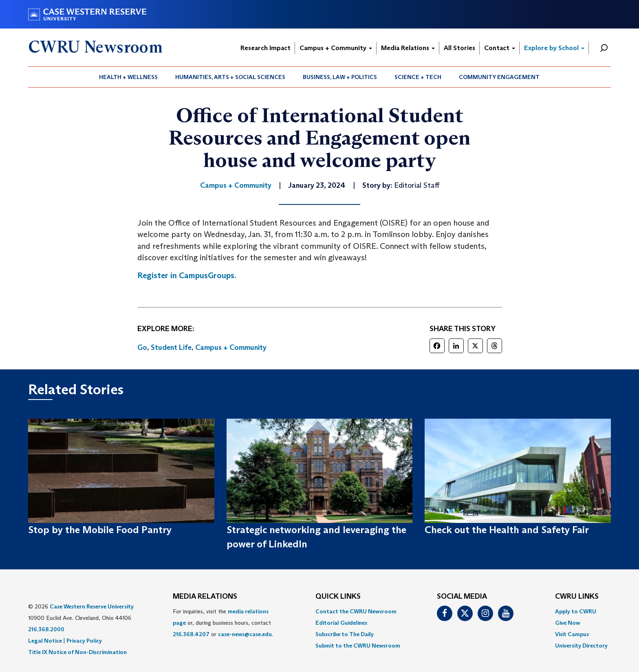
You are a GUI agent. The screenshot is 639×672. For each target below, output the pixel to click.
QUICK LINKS (338, 597)
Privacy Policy (84, 641)
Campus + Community (336, 48)
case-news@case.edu (245, 634)
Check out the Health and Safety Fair (507, 530)
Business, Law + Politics (340, 77)
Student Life (171, 347)
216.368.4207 (191, 634)
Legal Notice (45, 641)
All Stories (459, 48)
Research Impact (266, 48)
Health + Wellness (128, 77)
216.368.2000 (46, 629)
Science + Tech (418, 77)
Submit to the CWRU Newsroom (358, 646)
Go (142, 347)
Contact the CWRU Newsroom (356, 611)
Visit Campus (572, 634)
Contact (500, 48)
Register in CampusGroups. (187, 275)
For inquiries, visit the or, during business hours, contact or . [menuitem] (223, 623)
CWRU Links (577, 597)
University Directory (581, 646)
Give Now (567, 623)
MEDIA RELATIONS (205, 597)
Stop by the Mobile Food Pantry (100, 530)
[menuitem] (129, 77)
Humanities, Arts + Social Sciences (230, 77)
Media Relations (408, 48)
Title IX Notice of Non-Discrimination (77, 652)
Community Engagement (499, 77)
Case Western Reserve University (92, 606)
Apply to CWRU (576, 611)
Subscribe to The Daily (345, 634)
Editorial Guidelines (341, 623)
